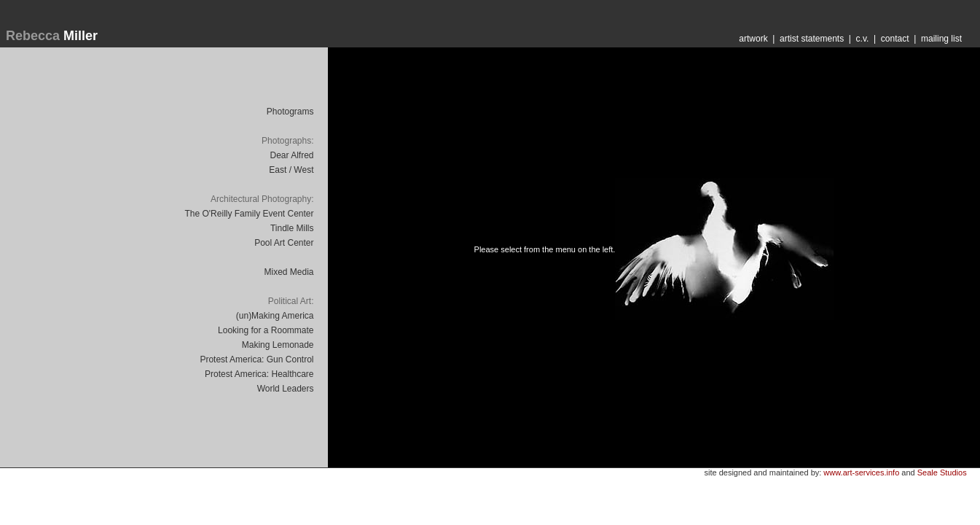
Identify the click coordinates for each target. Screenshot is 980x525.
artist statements (812, 39)
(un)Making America (275, 316)
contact (895, 39)
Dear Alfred (291, 155)
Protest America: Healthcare (259, 374)
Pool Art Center (284, 243)
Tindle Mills (292, 228)
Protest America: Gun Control (256, 359)
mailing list (941, 39)
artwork (753, 39)
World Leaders (286, 389)
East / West (291, 170)
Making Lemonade (278, 345)
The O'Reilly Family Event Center (249, 214)
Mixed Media (289, 272)
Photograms (290, 112)
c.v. (863, 39)
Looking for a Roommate (266, 330)
